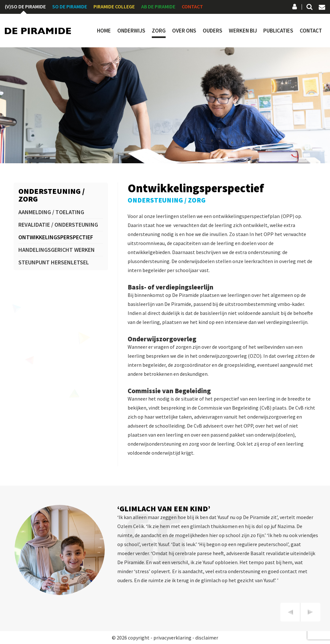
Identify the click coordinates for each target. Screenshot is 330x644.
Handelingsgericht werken (57, 250)
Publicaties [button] (278, 31)
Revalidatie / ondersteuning (58, 225)
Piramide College (114, 6)
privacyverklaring (172, 638)
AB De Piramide (158, 6)
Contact (192, 6)
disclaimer (207, 638)
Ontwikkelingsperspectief (56, 237)
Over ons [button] (184, 31)
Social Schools (295, 7)
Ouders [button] (213, 31)
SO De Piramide (70, 6)
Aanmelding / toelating (51, 212)
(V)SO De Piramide (25, 6)
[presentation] (290, 612)
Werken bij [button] (243, 31)
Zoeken (309, 7)
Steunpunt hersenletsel (54, 262)
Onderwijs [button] (131, 31)
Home (104, 31)
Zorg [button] (159, 31)
